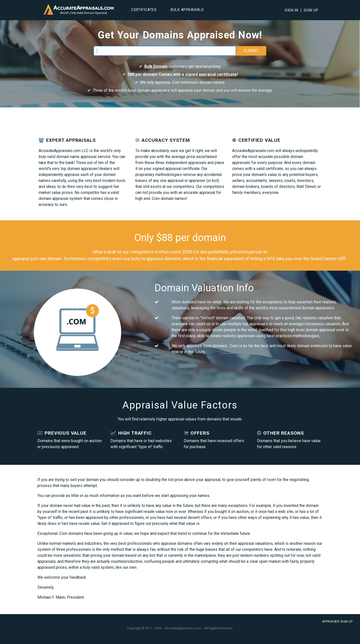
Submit (251, 51)
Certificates (144, 10)
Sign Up (311, 10)
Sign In (292, 10)
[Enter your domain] (165, 51)
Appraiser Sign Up (337, 621)
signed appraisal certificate (211, 74)
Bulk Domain (156, 66)
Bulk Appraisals (187, 10)
